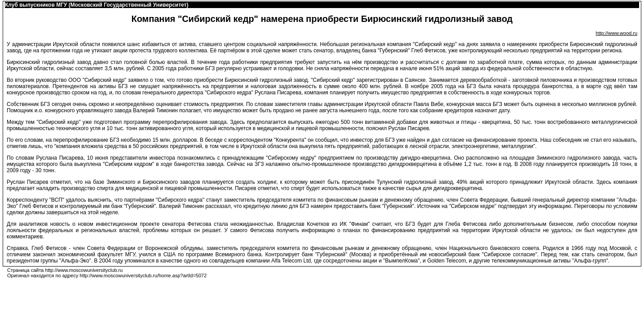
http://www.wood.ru (616, 33)
